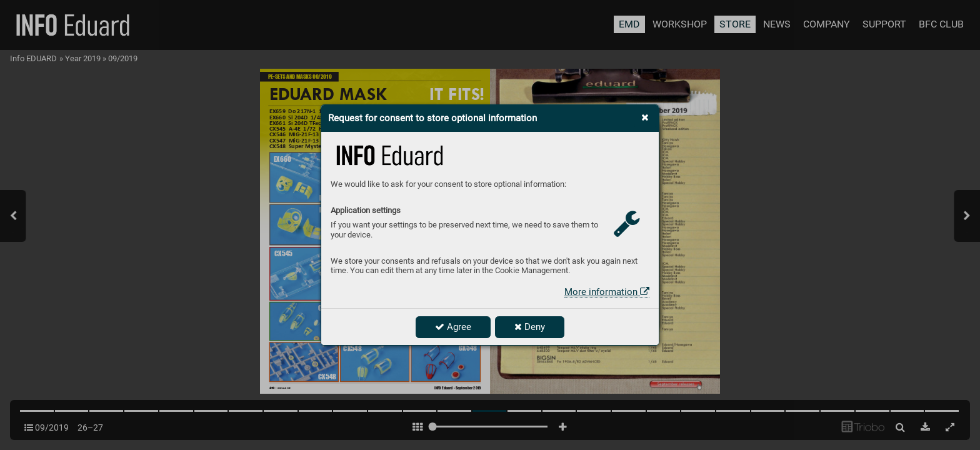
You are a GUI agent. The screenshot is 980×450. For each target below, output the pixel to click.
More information (607, 292)
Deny (530, 327)
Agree (453, 327)
